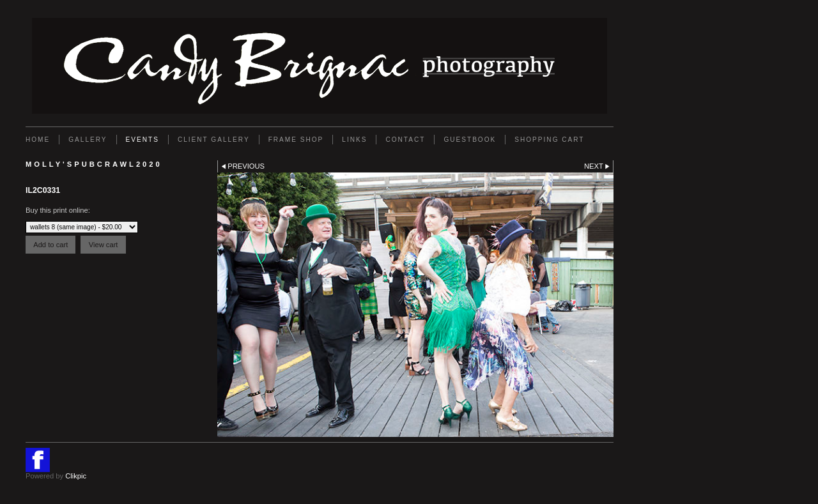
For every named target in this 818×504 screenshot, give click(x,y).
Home (38, 140)
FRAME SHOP (296, 140)
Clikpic (76, 476)
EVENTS (143, 140)
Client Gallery (214, 140)
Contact (405, 140)
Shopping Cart (549, 140)
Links (354, 140)
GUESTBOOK (470, 140)
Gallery (88, 140)
